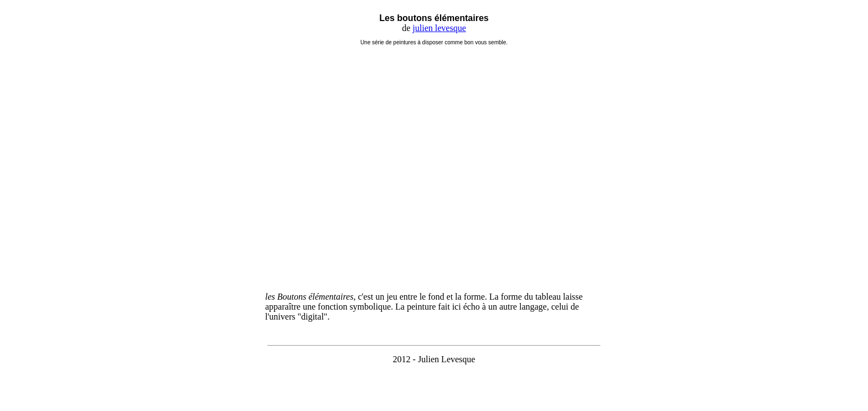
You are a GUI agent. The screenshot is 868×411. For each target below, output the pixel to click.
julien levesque (439, 28)
